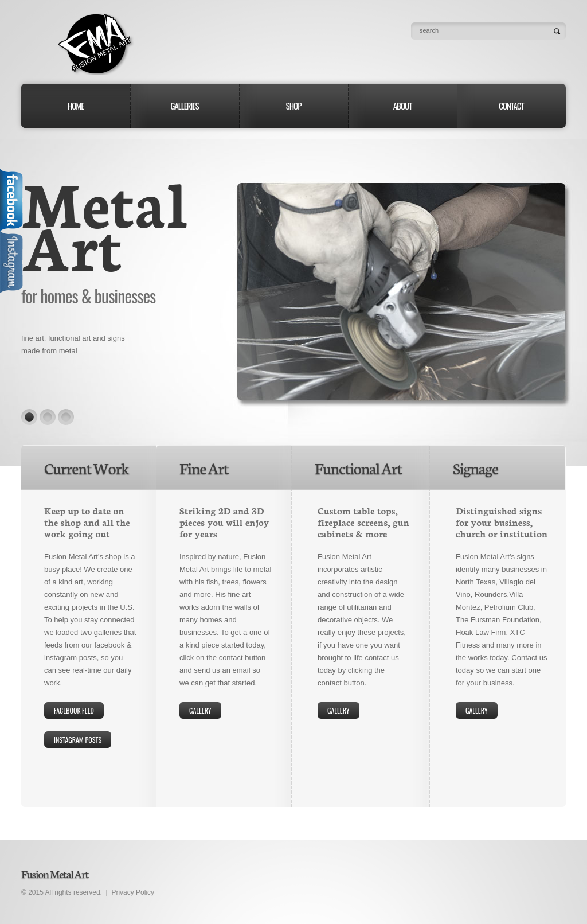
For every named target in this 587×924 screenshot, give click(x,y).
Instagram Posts (78, 740)
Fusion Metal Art (94, 44)
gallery (200, 710)
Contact (511, 106)
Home (76, 106)
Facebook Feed (74, 710)
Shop (294, 106)
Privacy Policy (133, 892)
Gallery (338, 710)
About (403, 106)
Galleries (184, 106)
